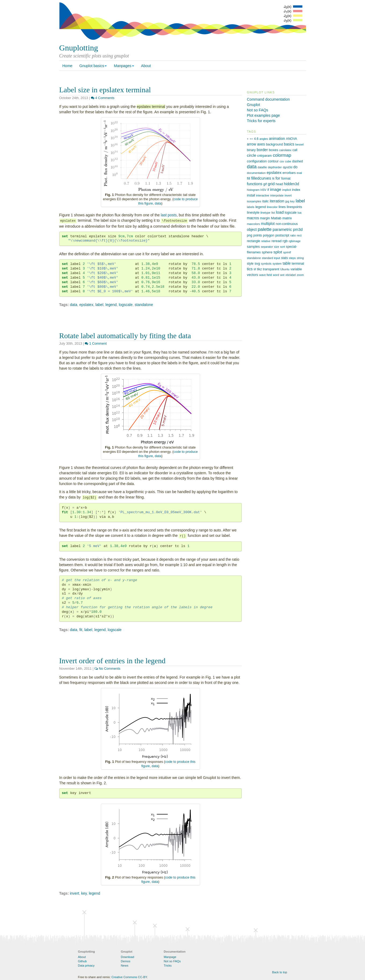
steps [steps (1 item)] (292, 258)
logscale (126, 305)
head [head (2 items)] (279, 184)
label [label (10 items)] (301, 201)
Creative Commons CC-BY (129, 977)
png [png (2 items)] (250, 235)
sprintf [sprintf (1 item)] (287, 252)
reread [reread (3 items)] (276, 241)
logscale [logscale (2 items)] (291, 213)
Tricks (168, 966)
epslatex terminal (151, 107)
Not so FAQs (258, 110)
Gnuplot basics (93, 66)
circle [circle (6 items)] (252, 155)
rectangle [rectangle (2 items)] (254, 241)
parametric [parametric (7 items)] (282, 229)
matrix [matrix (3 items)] (287, 218)
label (99, 305)
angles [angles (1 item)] (264, 139)
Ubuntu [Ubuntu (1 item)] (285, 269)
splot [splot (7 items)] (278, 252)
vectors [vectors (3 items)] (253, 275)
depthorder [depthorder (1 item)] (275, 167)
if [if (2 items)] (268, 190)
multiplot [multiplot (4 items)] (268, 224)
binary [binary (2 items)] (251, 150)
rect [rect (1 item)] (299, 235)
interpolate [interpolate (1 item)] (277, 195)
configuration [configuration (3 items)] (257, 161)
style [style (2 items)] (250, 264)
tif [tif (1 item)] (255, 269)
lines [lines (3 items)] (282, 207)
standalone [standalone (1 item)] (254, 258)
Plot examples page (263, 115)
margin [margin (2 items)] (265, 218)
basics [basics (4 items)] (289, 144)
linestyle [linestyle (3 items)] (253, 212)
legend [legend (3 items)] (261, 207)
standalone (144, 305)
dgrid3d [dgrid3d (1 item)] (287, 167)
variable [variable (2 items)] (296, 269)
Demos (126, 961)
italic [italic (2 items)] (266, 201)
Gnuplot (254, 105)
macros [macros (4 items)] (253, 218)
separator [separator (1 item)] (267, 247)
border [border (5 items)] (262, 150)
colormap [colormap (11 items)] (282, 155)
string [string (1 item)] (300, 258)
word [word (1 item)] (276, 275)
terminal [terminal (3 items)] (298, 263)
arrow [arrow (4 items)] (252, 144)
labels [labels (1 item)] (251, 207)
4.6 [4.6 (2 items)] (256, 139)
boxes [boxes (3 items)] (274, 150)
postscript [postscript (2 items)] (282, 235)
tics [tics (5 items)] (250, 269)
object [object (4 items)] (252, 230)
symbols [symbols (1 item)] (266, 264)
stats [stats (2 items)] (284, 258)
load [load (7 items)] (280, 212)
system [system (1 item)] (277, 264)
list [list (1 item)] (273, 213)
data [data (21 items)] (252, 167)
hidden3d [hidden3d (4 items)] (292, 184)
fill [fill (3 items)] (249, 178)
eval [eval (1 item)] (299, 173)
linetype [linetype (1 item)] (265, 213)
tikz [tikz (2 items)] (259, 269)
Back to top (280, 972)
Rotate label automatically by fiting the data (125, 336)
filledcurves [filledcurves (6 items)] (261, 178)
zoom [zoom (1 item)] (300, 275)
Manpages (124, 66)
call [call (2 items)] (295, 150)
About (146, 66)
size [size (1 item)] (277, 247)
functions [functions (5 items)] (255, 184)
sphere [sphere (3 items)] (267, 252)
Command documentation (268, 99)
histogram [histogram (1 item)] (253, 190)
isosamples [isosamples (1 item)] (254, 201)
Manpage (170, 957)
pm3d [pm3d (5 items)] (298, 229)
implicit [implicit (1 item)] (287, 190)
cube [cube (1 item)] (288, 161)
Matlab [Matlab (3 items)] (276, 218)
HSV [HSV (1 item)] (263, 190)
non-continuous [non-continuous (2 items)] (287, 224)
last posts (169, 215)
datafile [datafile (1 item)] (262, 167)
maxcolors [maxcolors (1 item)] (254, 224)
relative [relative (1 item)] (266, 241)
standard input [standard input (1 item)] (271, 258)
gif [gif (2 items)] (265, 184)
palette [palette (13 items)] (265, 229)
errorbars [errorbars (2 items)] (289, 173)
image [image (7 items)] (276, 189)
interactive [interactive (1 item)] (263, 195)
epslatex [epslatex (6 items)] (274, 173)
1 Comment (96, 344)
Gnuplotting (79, 48)
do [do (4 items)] (295, 167)
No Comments (107, 669)
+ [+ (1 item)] (248, 139)
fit (81, 630)
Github (82, 961)
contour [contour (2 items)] (273, 161)
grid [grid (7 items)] (271, 184)
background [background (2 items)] (274, 144)
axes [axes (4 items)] (261, 144)
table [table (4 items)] (287, 263)
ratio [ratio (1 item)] (293, 235)
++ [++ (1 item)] (251, 139)
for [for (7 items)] (278, 178)
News (125, 966)
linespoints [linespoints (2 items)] (294, 207)
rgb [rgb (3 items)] (285, 241)
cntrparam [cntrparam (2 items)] (264, 156)
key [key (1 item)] (292, 201)
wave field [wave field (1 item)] (265, 275)
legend (111, 305)
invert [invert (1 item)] (288, 195)
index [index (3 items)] (296, 190)
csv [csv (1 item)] (282, 161)
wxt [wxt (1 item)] (282, 275)
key (84, 893)
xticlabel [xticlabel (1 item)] (291, 275)
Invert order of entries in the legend (113, 661)
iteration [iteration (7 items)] (277, 201)
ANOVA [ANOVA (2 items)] (291, 139)
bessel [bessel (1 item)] (299, 144)
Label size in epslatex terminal (105, 90)
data (158, 203)
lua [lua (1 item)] (300, 213)
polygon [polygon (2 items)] (269, 235)
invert (75, 893)
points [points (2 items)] (258, 235)
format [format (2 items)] (286, 178)
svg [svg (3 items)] (257, 263)
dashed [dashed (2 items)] (298, 161)
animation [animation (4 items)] (277, 139)
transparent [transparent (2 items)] (271, 269)
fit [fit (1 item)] (273, 178)
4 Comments (103, 98)
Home (67, 66)
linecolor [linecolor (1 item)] (272, 207)
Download (128, 957)
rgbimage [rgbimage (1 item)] (294, 241)
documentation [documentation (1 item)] (256, 173)
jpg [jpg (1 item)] (287, 201)
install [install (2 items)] (251, 195)
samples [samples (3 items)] (253, 247)
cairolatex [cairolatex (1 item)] (285, 150)
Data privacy (86, 966)
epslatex (86, 305)
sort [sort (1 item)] (282, 247)
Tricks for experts (261, 121)
